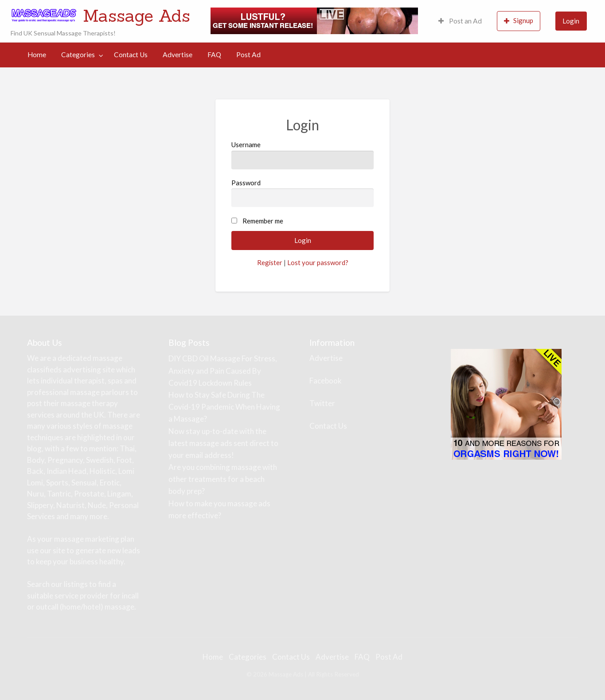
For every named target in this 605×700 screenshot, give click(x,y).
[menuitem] (460, 21)
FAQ (214, 55)
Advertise (178, 55)
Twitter (322, 403)
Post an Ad (460, 21)
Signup (519, 21)
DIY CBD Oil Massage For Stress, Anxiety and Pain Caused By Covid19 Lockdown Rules (223, 370)
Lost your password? (318, 262)
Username (302, 155)
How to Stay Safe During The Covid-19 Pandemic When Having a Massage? (224, 407)
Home (37, 55)
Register (270, 262)
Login (571, 21)
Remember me (263, 221)
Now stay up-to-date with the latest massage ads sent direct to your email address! (223, 443)
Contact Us (131, 55)
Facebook (326, 381)
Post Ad (248, 55)
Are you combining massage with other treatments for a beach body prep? (223, 479)
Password (302, 193)
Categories (78, 55)
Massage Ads (137, 16)
